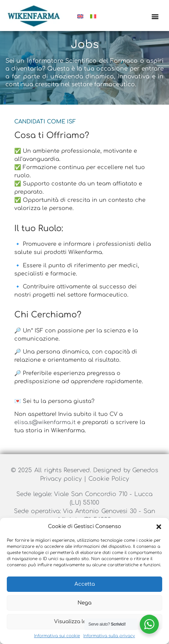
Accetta (85, 584)
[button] (159, 527)
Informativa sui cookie (57, 636)
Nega (84, 603)
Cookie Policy (109, 487)
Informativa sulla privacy (109, 636)
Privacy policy (62, 487)
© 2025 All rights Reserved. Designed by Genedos (85, 478)
